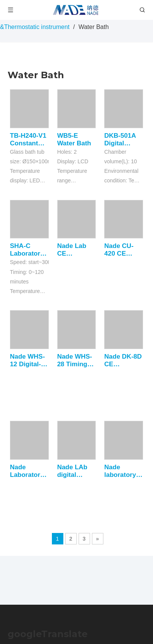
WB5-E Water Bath (74, 139)
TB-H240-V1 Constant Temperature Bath (29, 140)
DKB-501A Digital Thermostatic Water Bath (124, 140)
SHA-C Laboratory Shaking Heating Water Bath (27, 250)
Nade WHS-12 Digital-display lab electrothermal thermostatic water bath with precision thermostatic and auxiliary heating (29, 361)
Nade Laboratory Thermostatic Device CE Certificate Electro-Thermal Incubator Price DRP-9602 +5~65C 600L (29, 471)
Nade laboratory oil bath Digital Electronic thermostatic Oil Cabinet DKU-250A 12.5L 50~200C (124, 471)
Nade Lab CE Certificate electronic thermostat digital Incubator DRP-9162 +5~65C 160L (74, 250)
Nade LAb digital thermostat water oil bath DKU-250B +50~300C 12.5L (74, 471)
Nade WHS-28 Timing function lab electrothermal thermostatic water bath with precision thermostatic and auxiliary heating (77, 361)
